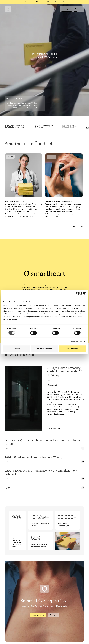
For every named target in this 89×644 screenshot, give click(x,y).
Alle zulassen (73, 349)
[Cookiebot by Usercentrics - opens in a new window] (76, 293)
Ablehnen (16, 349)
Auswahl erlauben (44, 349)
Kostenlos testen (38, 615)
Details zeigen (76, 341)
